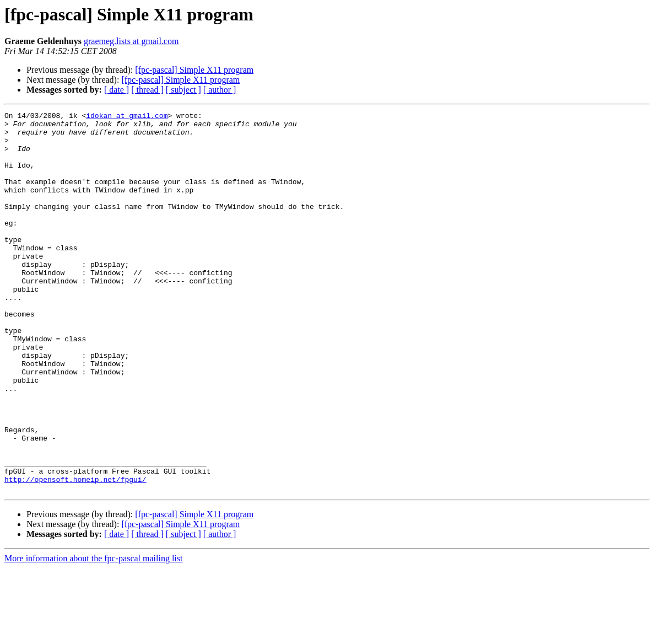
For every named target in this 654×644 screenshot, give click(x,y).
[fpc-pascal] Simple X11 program (194, 70)
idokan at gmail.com (127, 117)
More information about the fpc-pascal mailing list (93, 634)
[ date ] (117, 90)
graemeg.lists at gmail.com (131, 41)
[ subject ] (183, 90)
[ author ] (220, 90)
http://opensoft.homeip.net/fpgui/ (75, 554)
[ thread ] (147, 90)
